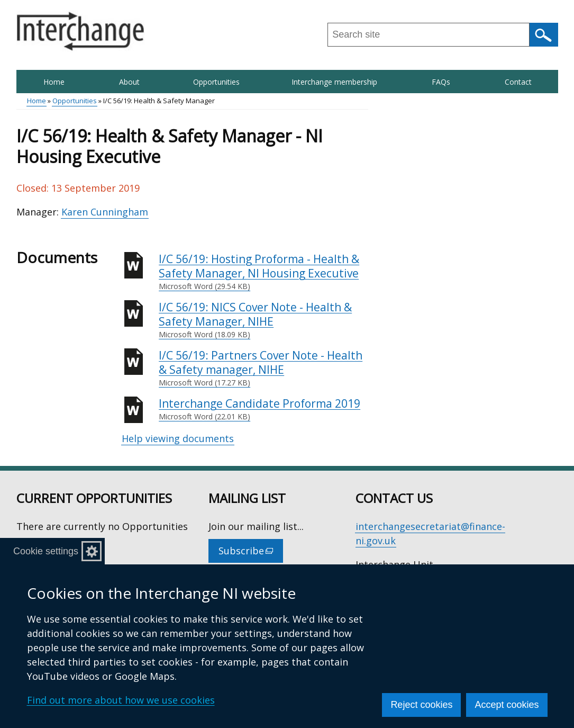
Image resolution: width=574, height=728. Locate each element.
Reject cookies (421, 705)
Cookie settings (46, 551)
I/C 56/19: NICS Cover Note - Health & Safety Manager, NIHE (263, 320)
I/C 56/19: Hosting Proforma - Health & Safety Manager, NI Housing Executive (263, 272)
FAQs (441, 82)
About (129, 82)
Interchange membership (334, 82)
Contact (518, 82)
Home (54, 82)
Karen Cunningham (105, 212)
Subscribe (251, 553)
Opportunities (216, 82)
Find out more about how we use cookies (121, 700)
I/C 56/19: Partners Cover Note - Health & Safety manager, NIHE (263, 368)
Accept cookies (507, 705)
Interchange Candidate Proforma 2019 (263, 409)
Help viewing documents (178, 438)
